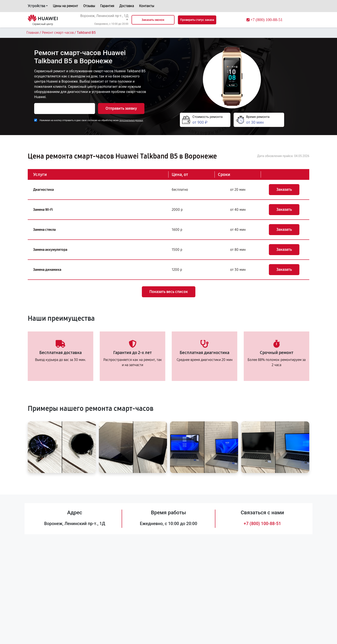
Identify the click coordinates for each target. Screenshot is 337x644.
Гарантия (107, 6)
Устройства (36, 6)
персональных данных (131, 120)
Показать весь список (169, 292)
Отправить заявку (121, 108)
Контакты (147, 6)
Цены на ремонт (65, 6)
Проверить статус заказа (197, 20)
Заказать (284, 190)
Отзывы (89, 6)
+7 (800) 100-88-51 (262, 524)
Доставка (127, 6)
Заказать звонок (153, 20)
